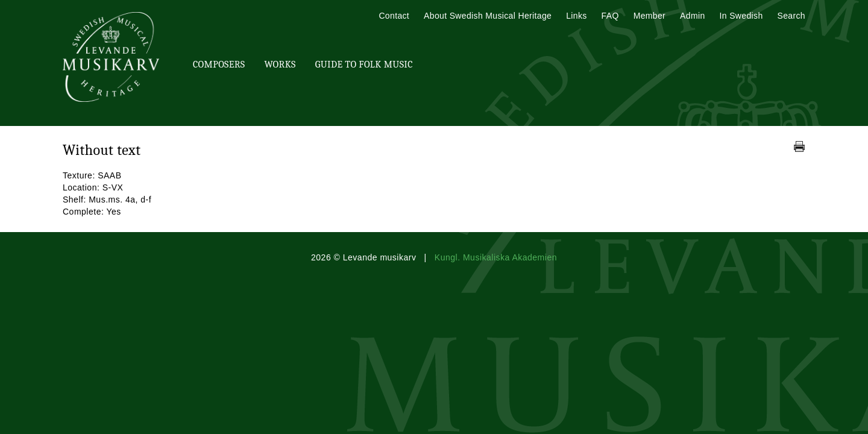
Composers (219, 64)
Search (791, 16)
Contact (394, 16)
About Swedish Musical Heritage (488, 16)
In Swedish (741, 16)
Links (576, 16)
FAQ (610, 16)
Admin (692, 16)
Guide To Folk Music (364, 64)
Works (280, 64)
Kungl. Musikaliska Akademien (496, 257)
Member (649, 16)
